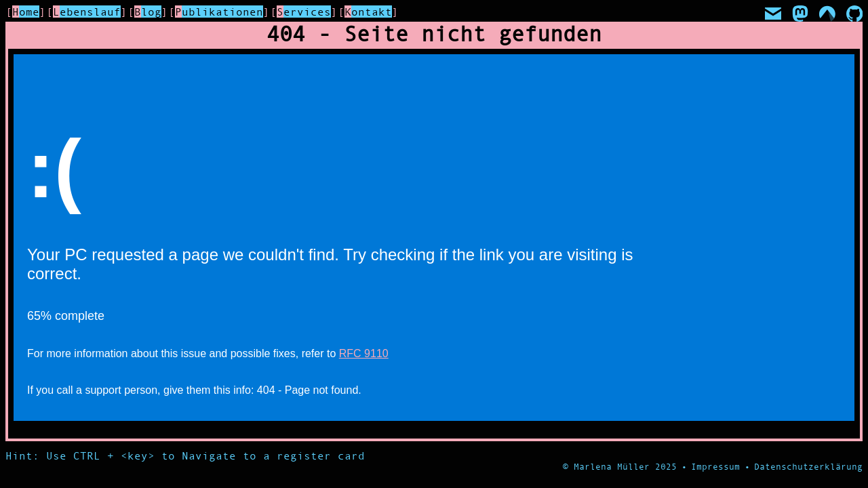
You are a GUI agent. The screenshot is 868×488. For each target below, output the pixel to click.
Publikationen (219, 12)
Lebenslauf (87, 12)
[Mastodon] (800, 14)
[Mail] (773, 14)
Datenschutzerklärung (808, 467)
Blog (148, 12)
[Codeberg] (827, 14)
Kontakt (368, 12)
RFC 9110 (364, 353)
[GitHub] (854, 14)
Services (304, 12)
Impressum (715, 467)
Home (26, 12)
